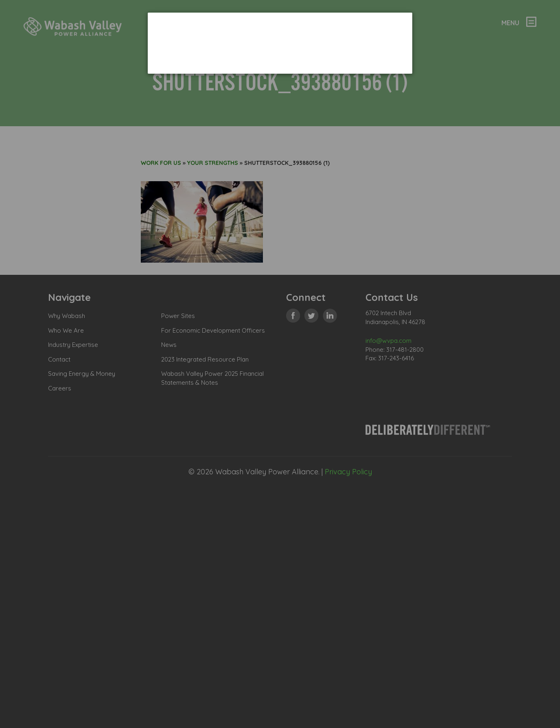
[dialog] (280, 43)
